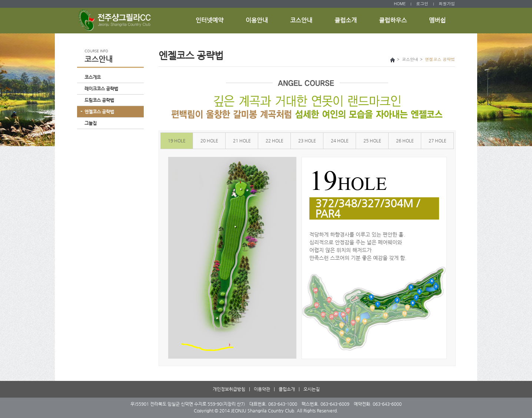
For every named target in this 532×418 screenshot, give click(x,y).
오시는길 (312, 389)
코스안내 (301, 20)
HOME (400, 4)
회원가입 (447, 4)
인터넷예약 (210, 20)
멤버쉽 (437, 20)
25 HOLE (372, 141)
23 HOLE (307, 141)
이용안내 (257, 20)
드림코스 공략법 (99, 100)
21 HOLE (242, 141)
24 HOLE (340, 141)
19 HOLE (177, 141)
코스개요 (93, 77)
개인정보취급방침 (229, 389)
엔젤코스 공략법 (99, 112)
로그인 (422, 4)
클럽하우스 (393, 20)
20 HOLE (209, 141)
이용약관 (262, 389)
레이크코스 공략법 (101, 89)
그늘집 (91, 123)
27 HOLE (438, 141)
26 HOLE (405, 141)
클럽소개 (346, 20)
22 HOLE (275, 141)
